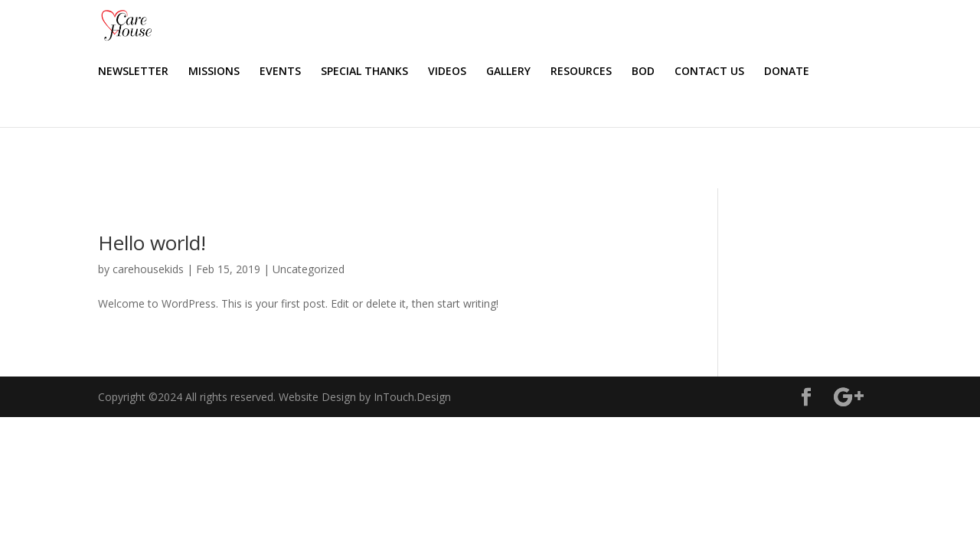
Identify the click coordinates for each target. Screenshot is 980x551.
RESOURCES (700, 72)
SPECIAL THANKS (483, 72)
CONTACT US (828, 72)
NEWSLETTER (252, 72)
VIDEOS (566, 72)
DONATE (121, 133)
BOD (762, 72)
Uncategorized (309, 269)
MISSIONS (333, 72)
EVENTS (399, 72)
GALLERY (627, 72)
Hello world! (152, 243)
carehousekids (148, 269)
